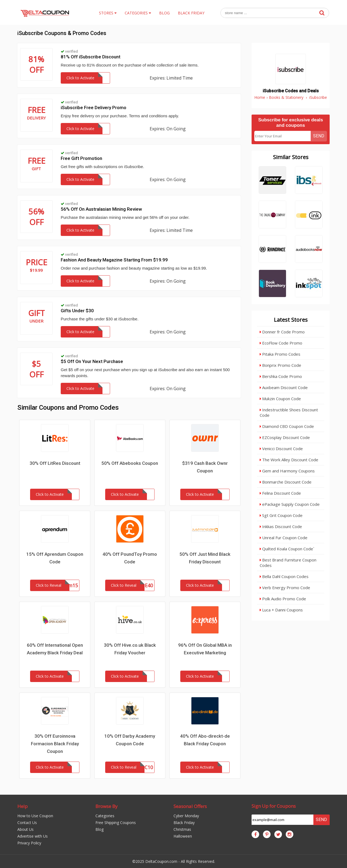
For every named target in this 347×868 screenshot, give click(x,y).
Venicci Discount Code (281, 449)
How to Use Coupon (35, 816)
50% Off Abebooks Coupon (130, 463)
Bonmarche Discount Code (286, 482)
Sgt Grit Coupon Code (281, 515)
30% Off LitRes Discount (55, 463)
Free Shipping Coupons (116, 823)
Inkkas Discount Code (281, 526)
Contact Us (27, 823)
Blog (99, 829)
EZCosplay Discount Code (285, 437)
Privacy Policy (29, 843)
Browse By (107, 806)
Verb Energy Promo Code (285, 588)
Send (319, 136)
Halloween (183, 836)
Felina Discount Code (280, 493)
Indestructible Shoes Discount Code (289, 412)
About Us (25, 829)
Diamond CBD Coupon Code (287, 426)
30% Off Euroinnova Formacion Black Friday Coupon (55, 744)
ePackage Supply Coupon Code (290, 504)
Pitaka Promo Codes (280, 354)
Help (23, 806)
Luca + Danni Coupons (281, 610)
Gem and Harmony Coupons (287, 471)
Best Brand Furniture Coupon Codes (288, 563)
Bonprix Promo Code (280, 365)
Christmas (182, 829)
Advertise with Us (33, 836)
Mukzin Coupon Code (280, 399)
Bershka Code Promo (281, 376)
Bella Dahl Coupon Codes (284, 576)
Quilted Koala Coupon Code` (287, 549)
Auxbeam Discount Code (284, 387)
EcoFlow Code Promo (281, 343)
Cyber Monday (186, 816)
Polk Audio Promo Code (283, 599)
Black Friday (184, 823)
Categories (105, 816)
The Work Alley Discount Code (289, 460)
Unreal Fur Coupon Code (284, 538)
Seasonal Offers (190, 806)
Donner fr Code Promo (282, 332)
